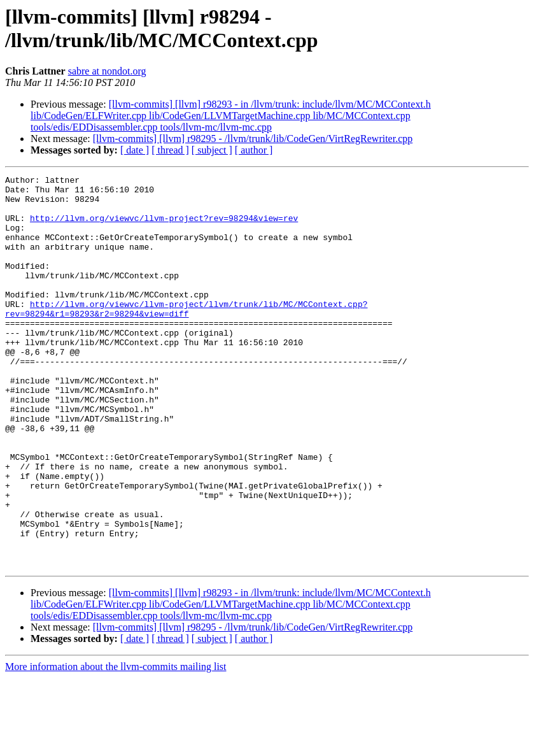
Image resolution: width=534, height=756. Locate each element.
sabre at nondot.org (107, 71)
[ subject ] (212, 150)
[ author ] (254, 150)
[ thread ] (170, 150)
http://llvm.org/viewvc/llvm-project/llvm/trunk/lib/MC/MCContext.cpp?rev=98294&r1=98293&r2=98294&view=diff (186, 336)
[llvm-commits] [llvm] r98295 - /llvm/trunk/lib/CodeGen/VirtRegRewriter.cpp (253, 139)
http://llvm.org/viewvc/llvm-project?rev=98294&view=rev (164, 227)
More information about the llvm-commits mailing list (116, 745)
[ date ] (135, 150)
